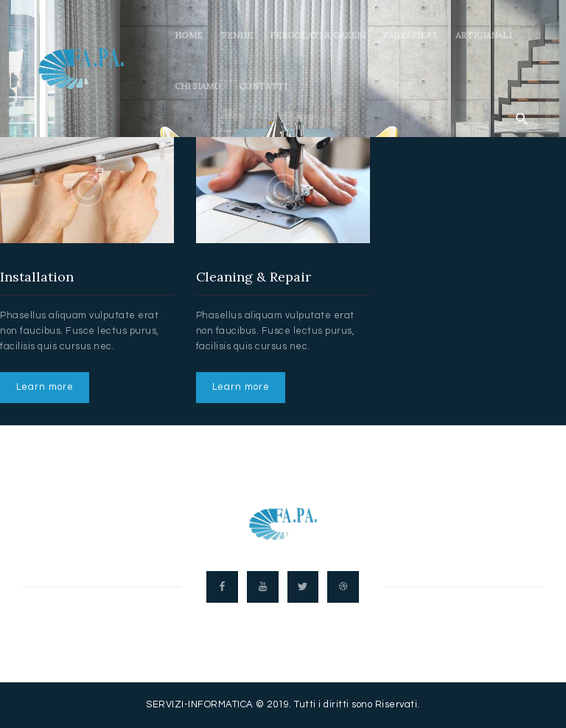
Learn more (45, 387)
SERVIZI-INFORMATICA (200, 706)
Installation (37, 277)
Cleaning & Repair (254, 277)
